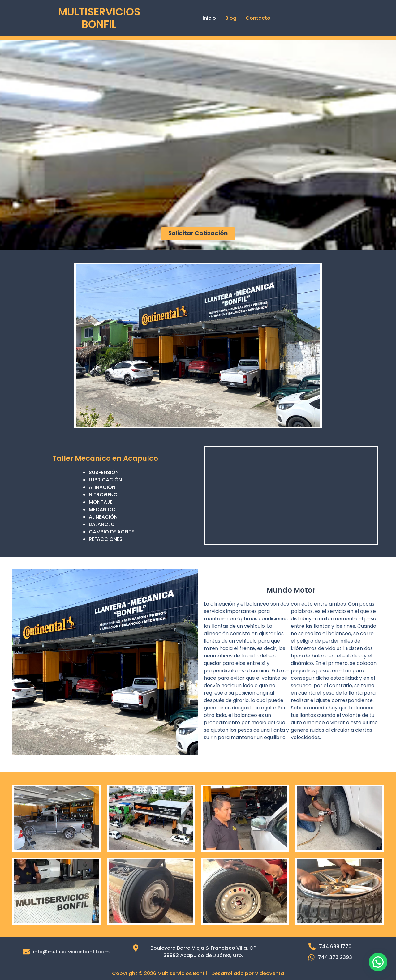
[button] (378, 962)
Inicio (209, 18)
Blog (231, 18)
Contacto (258, 18)
